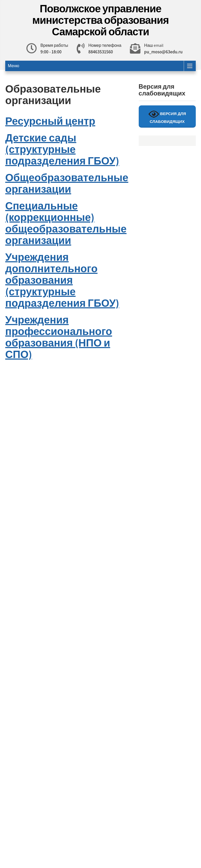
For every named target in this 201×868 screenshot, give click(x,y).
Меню (13, 66)
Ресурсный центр (50, 121)
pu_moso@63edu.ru (163, 52)
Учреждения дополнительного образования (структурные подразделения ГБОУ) (62, 280)
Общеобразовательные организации (67, 183)
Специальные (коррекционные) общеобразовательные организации (66, 223)
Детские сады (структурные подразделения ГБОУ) (62, 149)
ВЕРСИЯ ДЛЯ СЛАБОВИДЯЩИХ (167, 116)
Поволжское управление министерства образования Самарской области (100, 20)
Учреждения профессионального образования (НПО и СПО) (59, 337)
